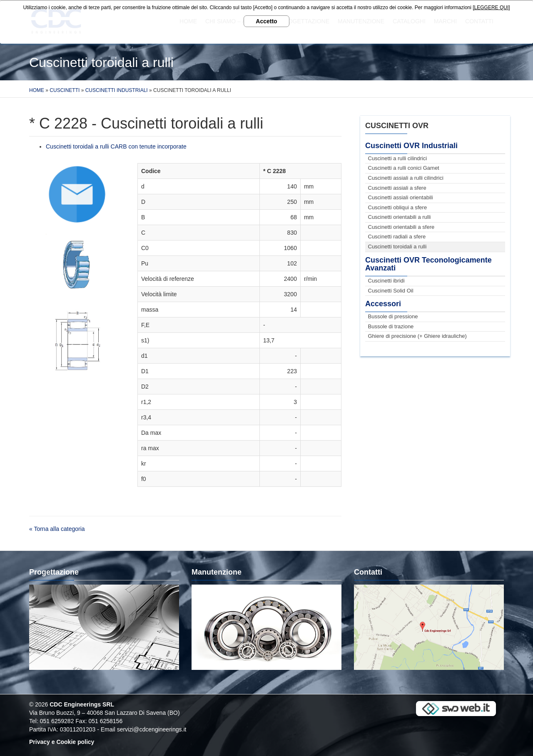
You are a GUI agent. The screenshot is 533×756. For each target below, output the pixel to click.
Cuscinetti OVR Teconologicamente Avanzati (428, 264)
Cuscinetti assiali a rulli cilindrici (406, 178)
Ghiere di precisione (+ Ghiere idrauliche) (417, 336)
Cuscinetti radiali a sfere (397, 237)
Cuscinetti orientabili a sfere (401, 227)
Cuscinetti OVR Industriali (411, 146)
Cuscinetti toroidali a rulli (397, 247)
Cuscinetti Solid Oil (391, 291)
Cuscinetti (65, 90)
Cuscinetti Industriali (117, 90)
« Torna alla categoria (57, 529)
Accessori (383, 304)
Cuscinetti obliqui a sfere (398, 207)
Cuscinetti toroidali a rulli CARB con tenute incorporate (116, 146)
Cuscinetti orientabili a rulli (400, 217)
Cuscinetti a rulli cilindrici (398, 158)
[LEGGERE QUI (491, 7)
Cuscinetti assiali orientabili (401, 197)
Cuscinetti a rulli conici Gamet (404, 168)
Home (37, 90)
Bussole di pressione (393, 316)
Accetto (266, 21)
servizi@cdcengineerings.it (152, 729)
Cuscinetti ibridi (386, 281)
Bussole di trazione (391, 326)
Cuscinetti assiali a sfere (397, 188)
